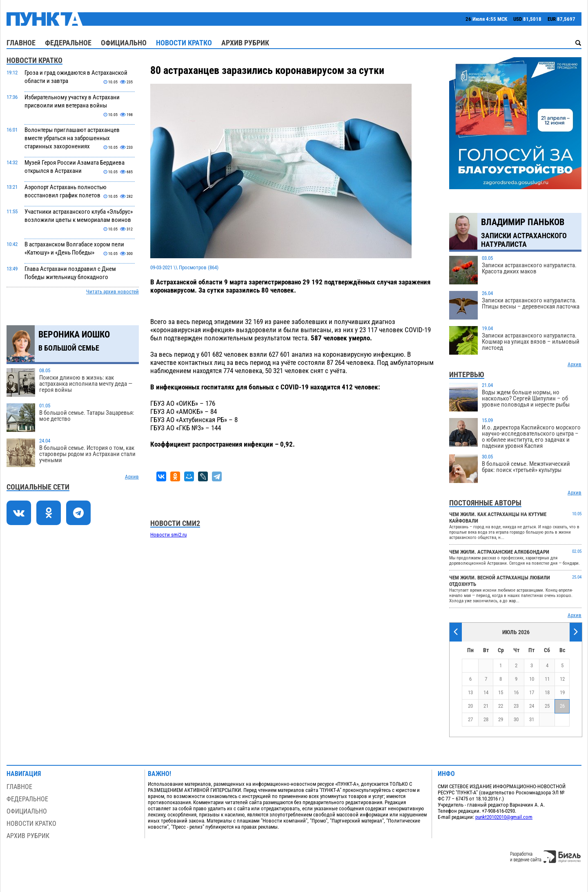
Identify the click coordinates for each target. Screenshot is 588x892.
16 (516, 692)
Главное (21, 43)
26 (562, 706)
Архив (132, 477)
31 (532, 719)
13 (470, 692)
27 (470, 719)
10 (532, 679)
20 (470, 706)
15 (501, 692)
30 (516, 719)
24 (532, 706)
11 (547, 679)
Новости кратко (184, 43)
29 (501, 719)
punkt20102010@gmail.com (504, 817)
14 (486, 692)
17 (532, 692)
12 (562, 679)
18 (547, 692)
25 (547, 706)
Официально (124, 43)
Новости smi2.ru (168, 535)
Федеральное (68, 43)
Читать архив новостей (112, 292)
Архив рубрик (245, 43)
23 (516, 706)
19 (562, 692)
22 (501, 706)
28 (486, 719)
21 (486, 706)
